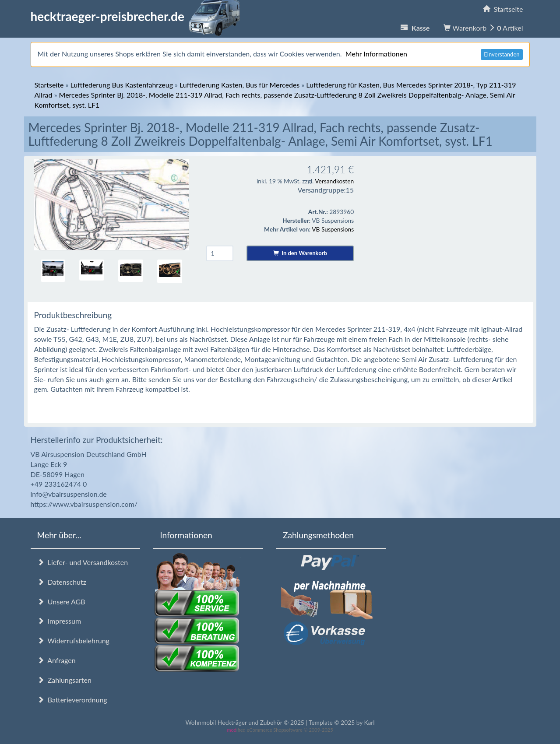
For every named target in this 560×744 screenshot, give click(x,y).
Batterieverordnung (72, 700)
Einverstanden (502, 54)
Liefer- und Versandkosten (83, 562)
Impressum (59, 621)
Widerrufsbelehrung (73, 640)
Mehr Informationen (376, 54)
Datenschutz (62, 582)
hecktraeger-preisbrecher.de (138, 16)
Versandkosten (334, 181)
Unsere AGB (61, 602)
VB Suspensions (333, 229)
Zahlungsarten (64, 680)
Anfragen (56, 660)
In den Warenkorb (300, 253)
